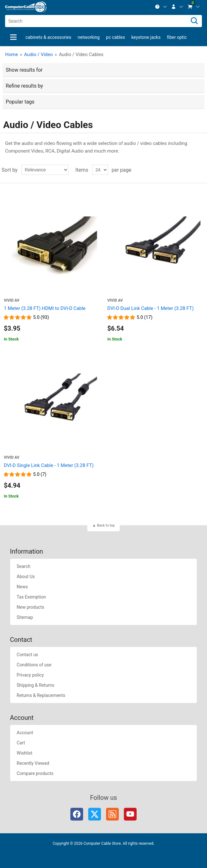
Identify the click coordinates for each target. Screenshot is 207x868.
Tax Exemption (31, 597)
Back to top (106, 525)
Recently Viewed (33, 763)
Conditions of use (34, 665)
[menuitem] (161, 7)
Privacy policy (30, 675)
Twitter (95, 814)
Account (25, 733)
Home (11, 54)
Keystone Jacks (146, 37)
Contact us (27, 655)
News (22, 587)
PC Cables (116, 37)
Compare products (35, 773)
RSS (112, 814)
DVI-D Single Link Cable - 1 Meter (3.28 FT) (49, 465)
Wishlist (24, 753)
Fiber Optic (177, 37)
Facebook (77, 814)
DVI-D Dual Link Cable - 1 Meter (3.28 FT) (150, 308)
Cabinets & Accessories (48, 37)
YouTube (130, 814)
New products (30, 607)
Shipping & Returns (35, 685)
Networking (89, 37)
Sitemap (25, 617)
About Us (26, 577)
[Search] (194, 21)
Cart (21, 743)
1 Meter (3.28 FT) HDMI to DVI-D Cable (45, 308)
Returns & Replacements (41, 695)
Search (23, 566)
